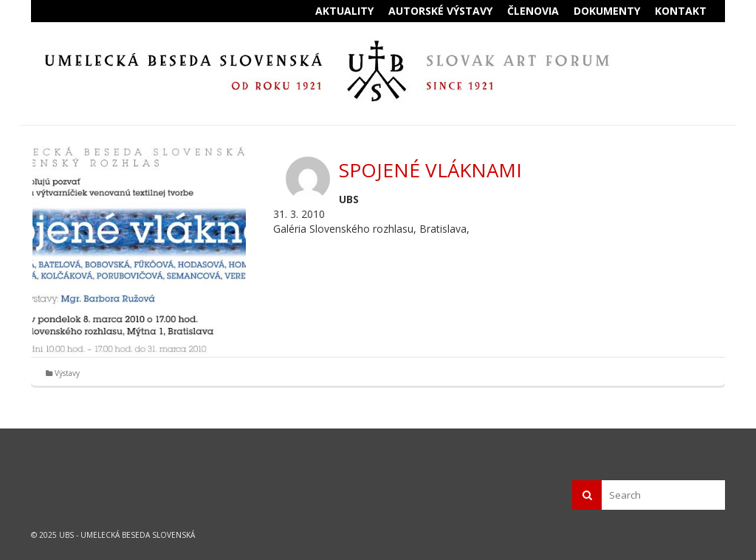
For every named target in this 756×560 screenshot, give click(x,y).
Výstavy (67, 373)
